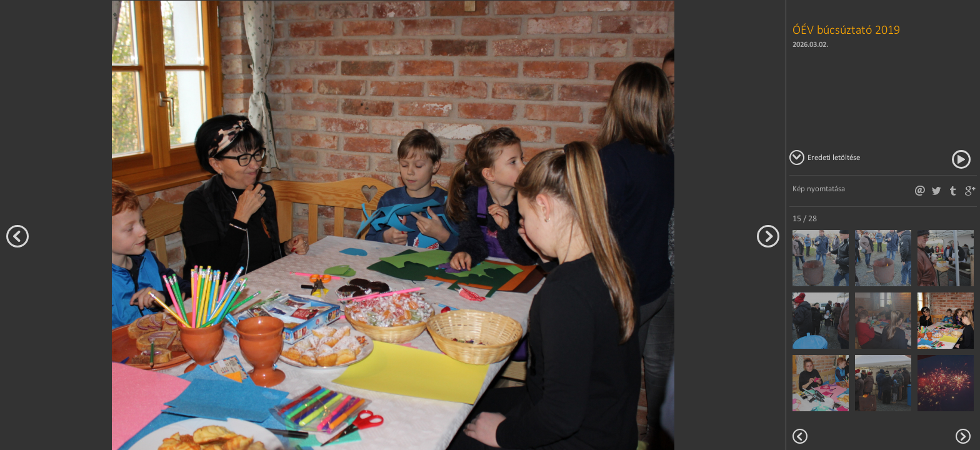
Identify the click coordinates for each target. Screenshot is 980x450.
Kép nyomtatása (819, 188)
